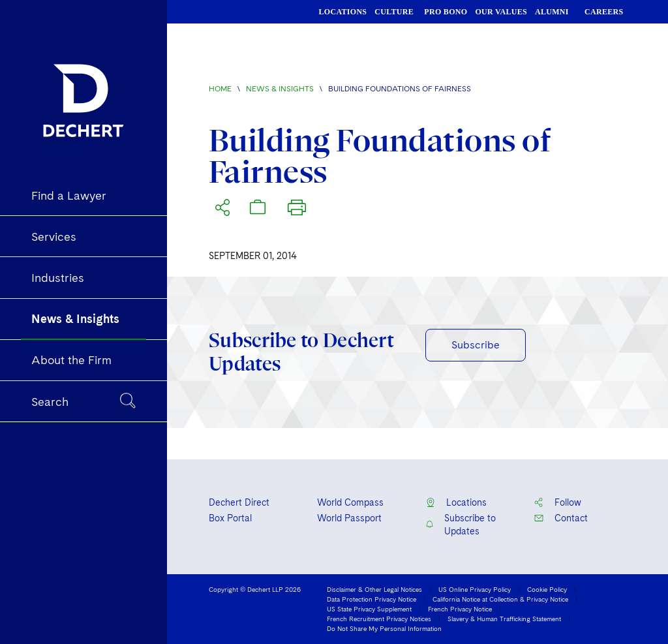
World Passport (349, 518)
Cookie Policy (547, 589)
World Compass (350, 502)
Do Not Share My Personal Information (384, 628)
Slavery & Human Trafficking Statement (504, 619)
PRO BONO (446, 12)
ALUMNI (552, 12)
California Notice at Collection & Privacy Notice (500, 599)
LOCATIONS (343, 12)
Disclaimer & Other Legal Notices (374, 589)
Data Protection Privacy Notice (372, 599)
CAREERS (604, 12)
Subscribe (476, 345)
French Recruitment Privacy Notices (379, 619)
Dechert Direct (239, 502)
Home (220, 89)
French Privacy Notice (460, 609)
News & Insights (280, 89)
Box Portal (230, 518)
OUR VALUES (501, 12)
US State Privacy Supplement (369, 609)
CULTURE (394, 12)
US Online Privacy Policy (475, 589)
